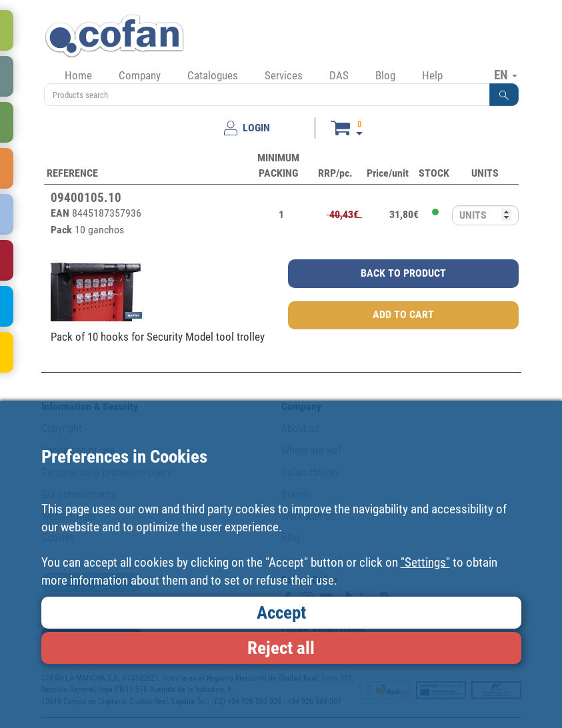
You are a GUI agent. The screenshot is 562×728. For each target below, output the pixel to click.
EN (506, 75)
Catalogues (213, 75)
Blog (385, 75)
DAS (339, 75)
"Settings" (425, 562)
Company (140, 75)
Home (78, 75)
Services (284, 75)
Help (432, 75)
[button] (504, 95)
